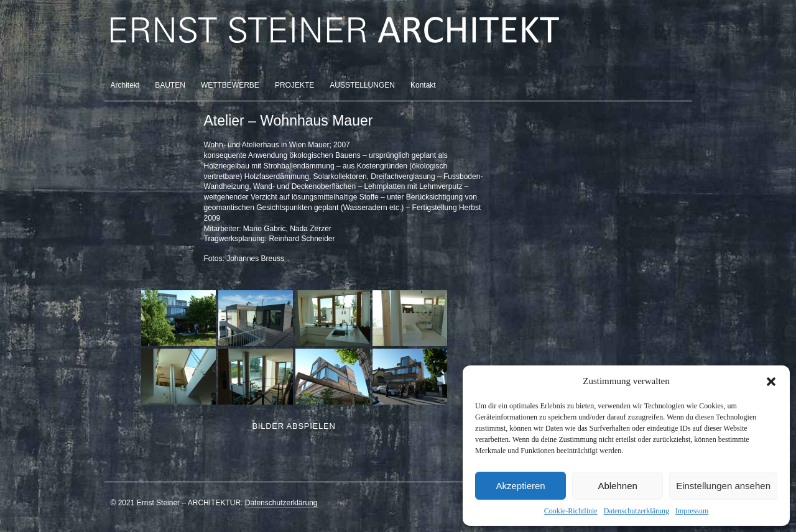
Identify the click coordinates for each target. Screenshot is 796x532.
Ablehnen (617, 486)
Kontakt (423, 85)
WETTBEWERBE (230, 85)
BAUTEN (170, 85)
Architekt (125, 85)
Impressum (692, 511)
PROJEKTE (294, 85)
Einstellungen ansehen (723, 486)
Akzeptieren (520, 486)
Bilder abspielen (294, 426)
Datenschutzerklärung (636, 511)
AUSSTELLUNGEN (362, 85)
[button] (771, 382)
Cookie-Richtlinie (571, 511)
